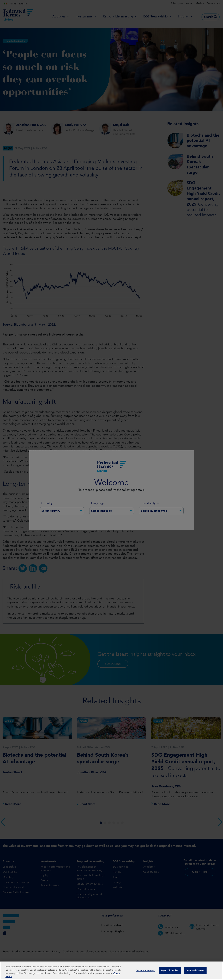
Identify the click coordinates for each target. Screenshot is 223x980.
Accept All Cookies (195, 970)
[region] (111, 971)
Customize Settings (145, 970)
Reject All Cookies (170, 970)
